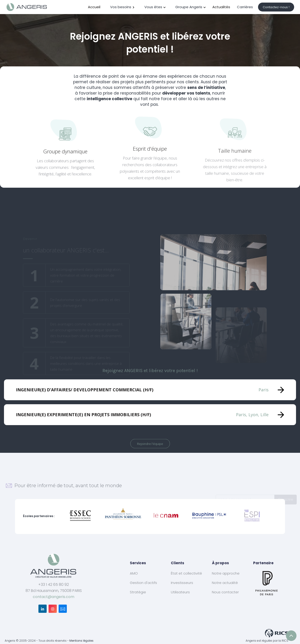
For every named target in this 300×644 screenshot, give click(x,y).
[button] (123, 7)
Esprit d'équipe (150, 156)
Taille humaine (235, 165)
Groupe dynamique (65, 153)
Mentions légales (81, 641)
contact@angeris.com (54, 597)
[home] (27, 7)
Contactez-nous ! (276, 7)
